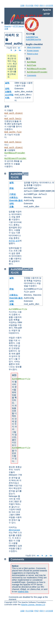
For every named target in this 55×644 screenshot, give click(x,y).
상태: (7, 89)
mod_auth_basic (13, 119)
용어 (42, 5)
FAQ (37, 5)
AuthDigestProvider (15, 158)
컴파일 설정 (14, 241)
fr (11, 50)
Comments (32, 75)
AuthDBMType (32, 37)
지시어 (15, 177)
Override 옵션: (16, 200)
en (19, 48)
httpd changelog (34, 47)
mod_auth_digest (14, 113)
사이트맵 (49, 5)
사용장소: (14, 197)
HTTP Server (19, 26)
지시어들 (29, 5)
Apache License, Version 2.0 (33, 605)
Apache (8, 26)
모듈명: (8, 92)
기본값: (13, 194)
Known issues (33, 51)
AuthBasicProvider (15, 153)
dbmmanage (14, 530)
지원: (7, 98)
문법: (12, 188)
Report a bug (32, 54)
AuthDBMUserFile (33, 39)
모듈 (22, 5)
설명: (7, 83)
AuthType (32, 65)
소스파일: (9, 95)
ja (15, 50)
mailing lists (23, 592)
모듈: (12, 207)
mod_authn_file (13, 132)
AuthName (32, 62)
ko (20, 50)
